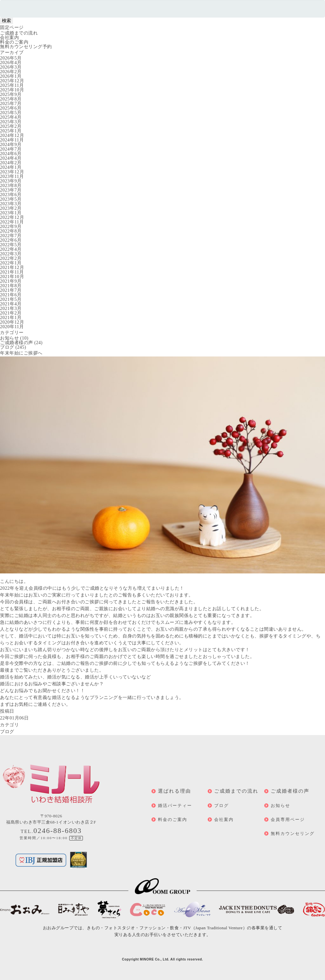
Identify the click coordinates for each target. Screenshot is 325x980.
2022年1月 (11, 263)
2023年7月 (11, 190)
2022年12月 (12, 217)
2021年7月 (11, 290)
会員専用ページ (288, 819)
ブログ (7, 347)
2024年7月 (11, 149)
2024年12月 (12, 135)
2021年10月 (12, 277)
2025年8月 (11, 99)
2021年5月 (11, 299)
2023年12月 (12, 172)
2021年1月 (11, 318)
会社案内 (9, 38)
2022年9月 (11, 227)
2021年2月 (11, 313)
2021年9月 (11, 281)
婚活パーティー (175, 805)
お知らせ (9, 338)
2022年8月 (11, 231)
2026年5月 (11, 58)
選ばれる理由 (175, 791)
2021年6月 (11, 295)
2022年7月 (11, 236)
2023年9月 (11, 181)
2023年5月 (11, 199)
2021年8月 (11, 286)
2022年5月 (11, 245)
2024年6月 (11, 154)
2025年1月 (11, 131)
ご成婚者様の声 (17, 343)
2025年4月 (11, 117)
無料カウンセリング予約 (26, 47)
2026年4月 (11, 63)
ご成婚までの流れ (19, 33)
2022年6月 (11, 240)
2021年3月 (11, 309)
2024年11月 (12, 140)
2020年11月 (12, 327)
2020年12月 (12, 322)
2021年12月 (12, 268)
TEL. (51, 831)
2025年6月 (11, 108)
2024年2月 (11, 163)
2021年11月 (12, 272)
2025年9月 (11, 94)
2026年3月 (11, 67)
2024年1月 (11, 167)
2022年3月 (11, 254)
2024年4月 (11, 158)
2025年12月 (12, 81)
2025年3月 (11, 122)
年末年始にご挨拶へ (21, 353)
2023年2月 (11, 208)
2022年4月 (11, 249)
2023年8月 (11, 186)
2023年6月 (11, 195)
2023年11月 (12, 176)
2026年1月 (11, 76)
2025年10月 (12, 90)
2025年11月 (12, 85)
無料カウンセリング (293, 833)
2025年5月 (11, 113)
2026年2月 (11, 72)
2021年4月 (11, 304)
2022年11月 (12, 222)
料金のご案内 (14, 42)
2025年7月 (11, 104)
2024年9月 (11, 145)
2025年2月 (11, 126)
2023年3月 (11, 204)
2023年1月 (11, 213)
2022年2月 (11, 258)
